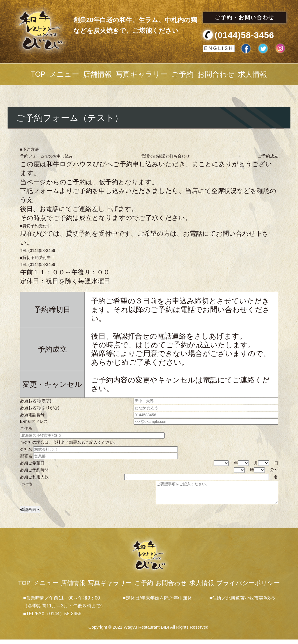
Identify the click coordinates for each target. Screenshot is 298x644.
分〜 (266, 470)
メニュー (64, 74)
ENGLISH (219, 48)
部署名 (99, 456)
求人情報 (253, 74)
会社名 (99, 449)
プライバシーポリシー (248, 587)
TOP (38, 74)
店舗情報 (97, 74)
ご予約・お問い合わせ (245, 17)
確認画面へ (30, 514)
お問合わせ (216, 74)
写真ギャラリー (142, 74)
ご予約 (182, 74)
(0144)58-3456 (244, 35)
